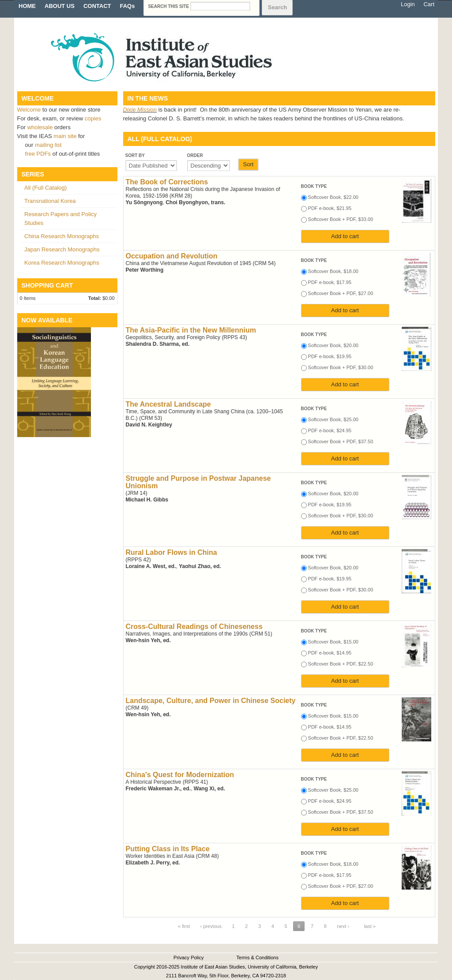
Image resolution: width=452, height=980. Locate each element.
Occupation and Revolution (172, 256)
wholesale (40, 127)
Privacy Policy (188, 958)
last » (370, 926)
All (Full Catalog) (45, 188)
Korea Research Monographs (62, 263)
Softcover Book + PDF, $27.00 (341, 293)
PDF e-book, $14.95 (330, 653)
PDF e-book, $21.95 (330, 208)
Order (195, 155)
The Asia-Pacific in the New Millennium (191, 330)
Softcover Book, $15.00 (333, 642)
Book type (314, 186)
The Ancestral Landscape (168, 404)
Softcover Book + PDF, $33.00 (341, 219)
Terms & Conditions (258, 958)
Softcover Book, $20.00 (333, 345)
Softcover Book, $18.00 (333, 271)
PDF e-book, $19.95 (330, 356)
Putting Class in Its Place (168, 849)
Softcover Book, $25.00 (333, 419)
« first (184, 926)
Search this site (169, 6)
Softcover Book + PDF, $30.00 (341, 367)
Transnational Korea (50, 201)
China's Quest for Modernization (180, 775)
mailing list (48, 145)
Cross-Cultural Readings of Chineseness (194, 627)
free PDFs (38, 154)
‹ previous (211, 926)
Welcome (29, 110)
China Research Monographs (62, 236)
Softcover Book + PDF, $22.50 (341, 664)
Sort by (135, 155)
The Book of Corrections (167, 182)
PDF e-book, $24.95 (330, 430)
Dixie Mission (140, 110)
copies (93, 118)
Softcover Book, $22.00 (333, 197)
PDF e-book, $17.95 (330, 282)
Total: (95, 298)
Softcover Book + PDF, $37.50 (341, 441)
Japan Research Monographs (62, 249)
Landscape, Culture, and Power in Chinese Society (211, 701)
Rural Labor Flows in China (171, 552)
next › (343, 926)
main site (66, 136)
